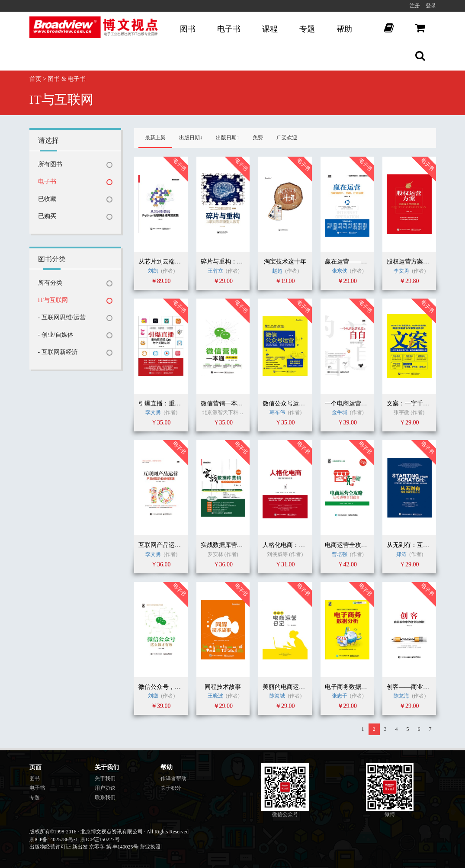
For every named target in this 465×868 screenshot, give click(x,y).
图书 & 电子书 (67, 79)
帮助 (344, 29)
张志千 (340, 696)
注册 (415, 6)
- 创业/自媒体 (56, 335)
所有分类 (50, 283)
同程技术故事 (223, 687)
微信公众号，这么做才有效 (175, 687)
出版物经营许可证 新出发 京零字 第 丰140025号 (84, 847)
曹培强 (340, 554)
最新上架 (155, 138)
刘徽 (153, 696)
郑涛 (401, 554)
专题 (307, 29)
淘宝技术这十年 (285, 262)
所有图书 (50, 164)
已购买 (47, 216)
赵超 (278, 271)
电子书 (229, 29)
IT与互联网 (53, 300)
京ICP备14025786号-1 (54, 839)
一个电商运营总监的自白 (358, 403)
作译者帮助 (173, 778)
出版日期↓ (191, 138)
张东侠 (340, 271)
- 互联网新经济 (58, 352)
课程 (270, 29)
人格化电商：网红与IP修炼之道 (305, 545)
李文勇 (401, 271)
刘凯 (153, 271)
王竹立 (215, 271)
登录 (431, 6)
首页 (35, 79)
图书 (188, 29)
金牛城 (340, 412)
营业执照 (150, 847)
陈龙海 (401, 696)
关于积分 (171, 788)
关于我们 (105, 778)
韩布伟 (277, 412)
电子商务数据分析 (349, 687)
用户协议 (105, 788)
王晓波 (215, 696)
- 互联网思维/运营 (62, 317)
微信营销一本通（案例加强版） (243, 403)
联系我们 (105, 797)
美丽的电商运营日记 (290, 687)
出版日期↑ (228, 138)
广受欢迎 (287, 138)
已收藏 (47, 199)
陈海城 (277, 696)
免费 (258, 138)
